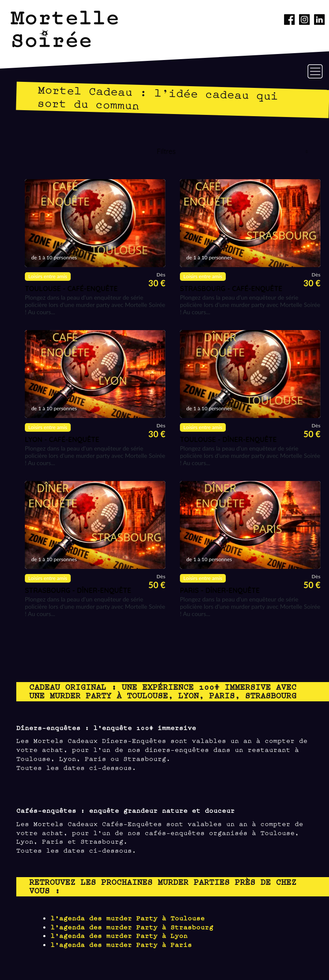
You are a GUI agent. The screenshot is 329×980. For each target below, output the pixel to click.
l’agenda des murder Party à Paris (121, 944)
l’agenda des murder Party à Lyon (119, 935)
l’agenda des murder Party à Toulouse (128, 918)
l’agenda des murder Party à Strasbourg (132, 927)
